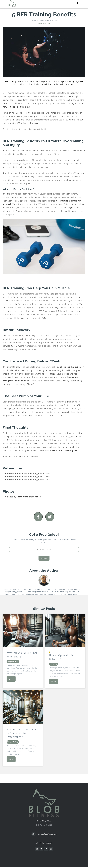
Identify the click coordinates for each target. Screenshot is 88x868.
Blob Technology (36, 589)
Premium (53, 664)
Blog (44, 821)
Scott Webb (23, 497)
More (11, 679)
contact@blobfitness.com (47, 834)
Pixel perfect (40, 856)
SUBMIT (44, 558)
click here (34, 123)
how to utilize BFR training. (16, 107)
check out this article (71, 367)
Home (39, 821)
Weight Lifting (44, 23)
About (49, 821)
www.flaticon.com (56, 854)
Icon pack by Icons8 (44, 852)
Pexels (38, 497)
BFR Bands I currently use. (65, 450)
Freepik (40, 854)
